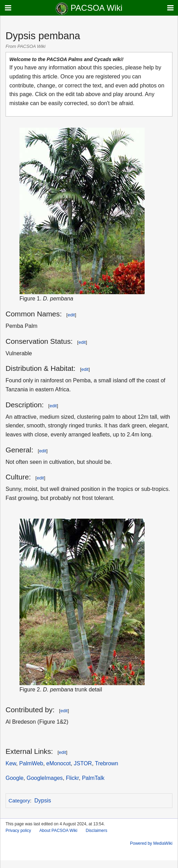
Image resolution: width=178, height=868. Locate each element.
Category (19, 801)
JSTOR (83, 763)
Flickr (72, 778)
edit (71, 315)
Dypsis (43, 801)
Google (15, 778)
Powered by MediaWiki (151, 843)
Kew (11, 763)
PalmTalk (93, 778)
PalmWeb (31, 763)
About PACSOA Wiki (58, 831)
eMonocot (58, 763)
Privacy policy (18, 831)
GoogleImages (44, 778)
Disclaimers (97, 831)
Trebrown (107, 763)
